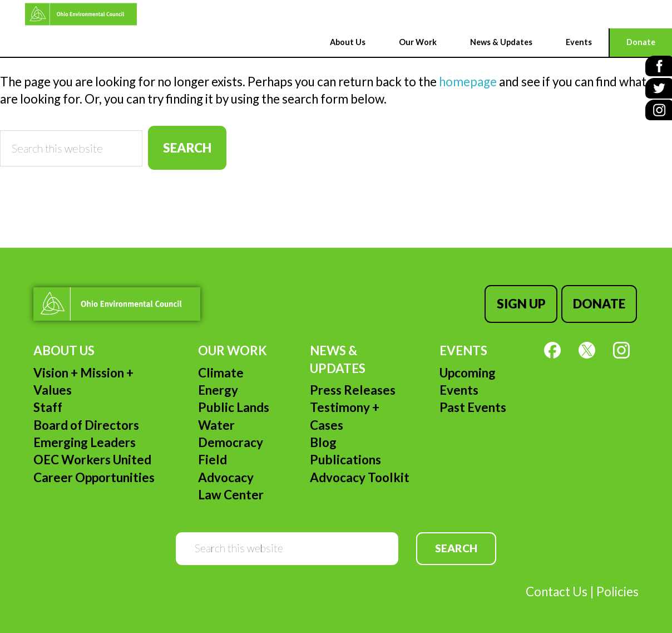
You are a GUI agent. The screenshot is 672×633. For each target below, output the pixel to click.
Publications (345, 457)
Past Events (473, 404)
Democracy (231, 440)
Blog (323, 440)
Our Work (233, 348)
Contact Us (557, 588)
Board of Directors (86, 422)
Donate (600, 302)
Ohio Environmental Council (59, 14)
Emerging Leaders (85, 440)
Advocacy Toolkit (360, 474)
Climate (221, 369)
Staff (48, 404)
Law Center (231, 492)
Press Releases (353, 387)
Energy (218, 387)
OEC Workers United (92, 457)
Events (463, 348)
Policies (617, 588)
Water (216, 422)
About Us (64, 348)
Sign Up (524, 302)
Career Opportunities (94, 474)
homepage (468, 82)
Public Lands (234, 404)
